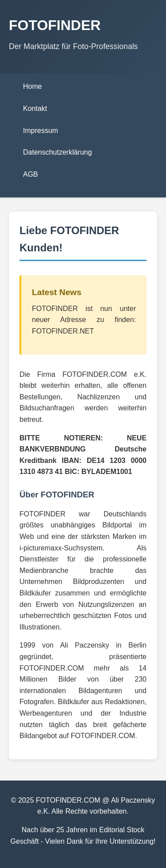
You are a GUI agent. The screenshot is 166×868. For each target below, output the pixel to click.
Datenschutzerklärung (58, 152)
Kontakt (35, 108)
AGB (31, 174)
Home (33, 86)
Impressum (41, 131)
